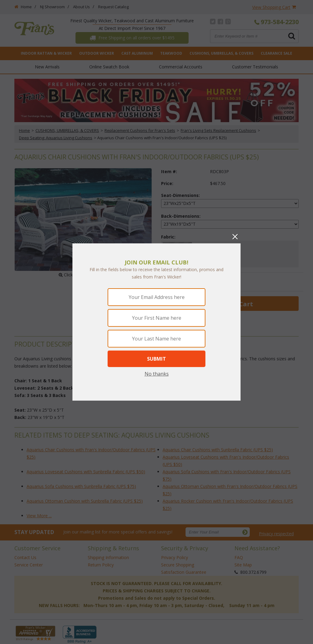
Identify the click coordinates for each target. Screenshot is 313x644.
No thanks (157, 374)
